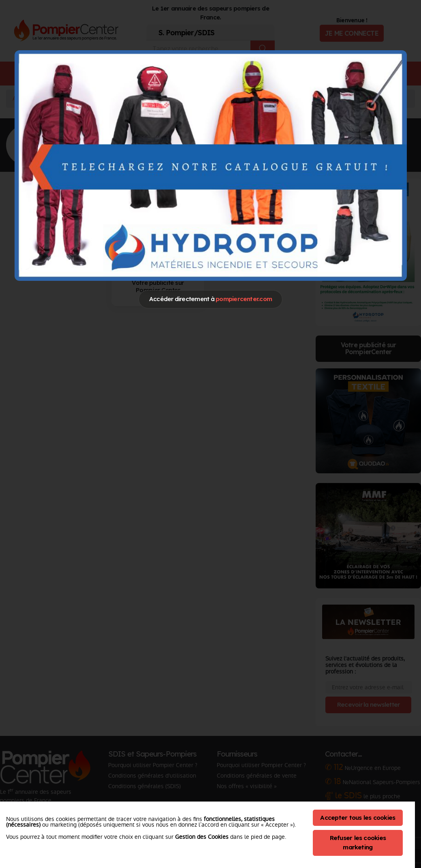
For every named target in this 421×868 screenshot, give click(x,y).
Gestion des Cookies (202, 837)
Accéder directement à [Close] (210, 299)
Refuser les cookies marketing (358, 842)
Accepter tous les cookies (358, 818)
